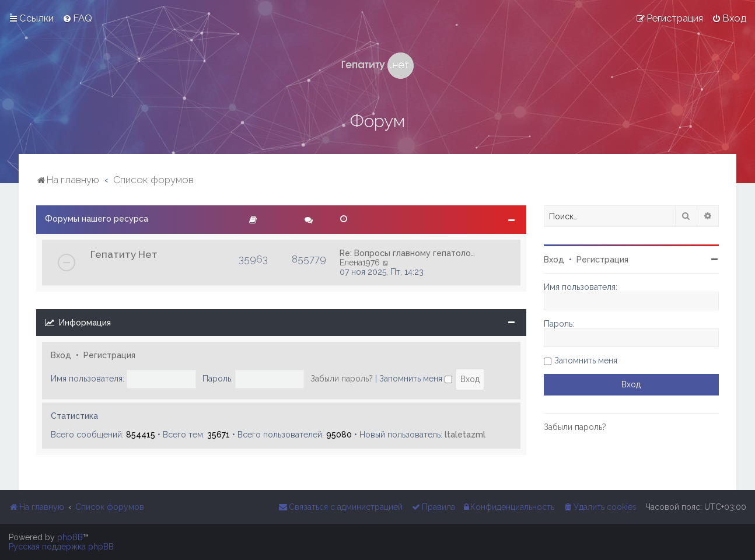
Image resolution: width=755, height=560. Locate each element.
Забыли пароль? (342, 379)
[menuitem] (77, 18)
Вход (61, 355)
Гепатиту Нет (124, 254)
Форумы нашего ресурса (97, 219)
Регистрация (109, 355)
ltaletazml (465, 435)
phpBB (70, 537)
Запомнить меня (416, 379)
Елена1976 (360, 262)
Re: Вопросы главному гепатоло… (407, 253)
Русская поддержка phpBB (61, 547)
